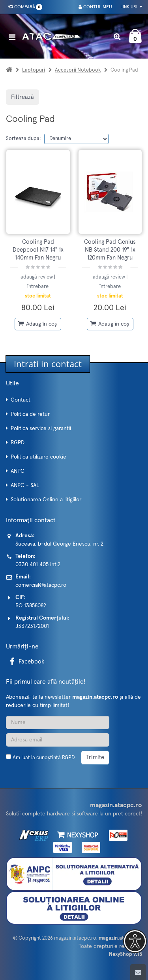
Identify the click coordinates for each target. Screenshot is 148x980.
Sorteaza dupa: (23, 139)
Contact (21, 400)
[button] (135, 941)
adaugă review (37, 277)
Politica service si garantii (41, 428)
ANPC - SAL (25, 485)
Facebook (26, 662)
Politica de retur (30, 414)
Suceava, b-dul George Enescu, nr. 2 (59, 544)
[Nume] (58, 722)
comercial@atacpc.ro (41, 585)
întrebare (38, 287)
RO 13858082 (31, 606)
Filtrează (22, 97)
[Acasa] (9, 70)
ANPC (18, 471)
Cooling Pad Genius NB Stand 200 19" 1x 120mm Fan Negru (110, 250)
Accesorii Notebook (78, 70)
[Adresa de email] (58, 740)
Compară (23, 7)
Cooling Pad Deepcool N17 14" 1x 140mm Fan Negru (38, 250)
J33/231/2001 (32, 626)
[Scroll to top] (138, 972)
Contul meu (95, 7)
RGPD (18, 443)
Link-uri (131, 7)
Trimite (95, 757)
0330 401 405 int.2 (38, 565)
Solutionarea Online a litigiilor (46, 500)
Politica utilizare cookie (38, 457)
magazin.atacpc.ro (75, 938)
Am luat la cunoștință (44, 758)
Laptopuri (34, 70)
